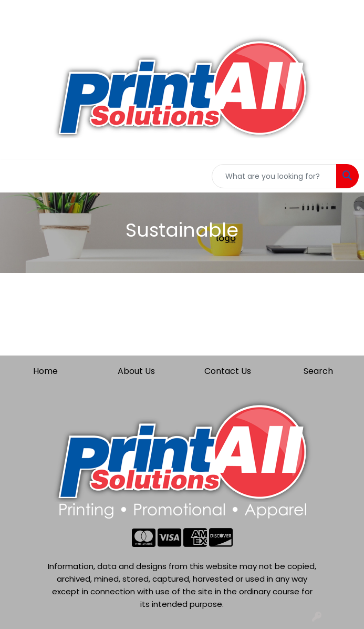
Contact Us (228, 371)
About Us (136, 371)
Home (45, 371)
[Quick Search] (274, 176)
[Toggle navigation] (16, 176)
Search (318, 371)
